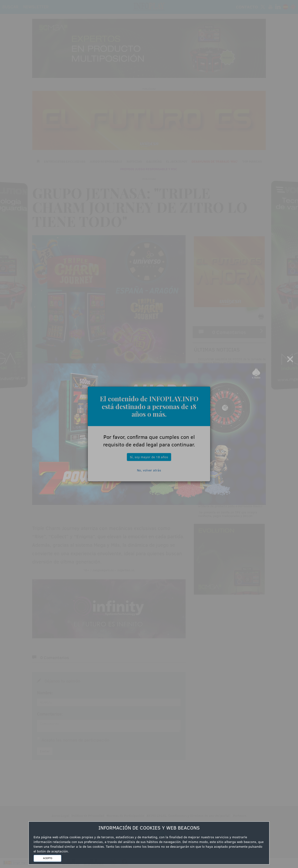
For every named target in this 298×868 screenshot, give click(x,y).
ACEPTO (48, 858)
